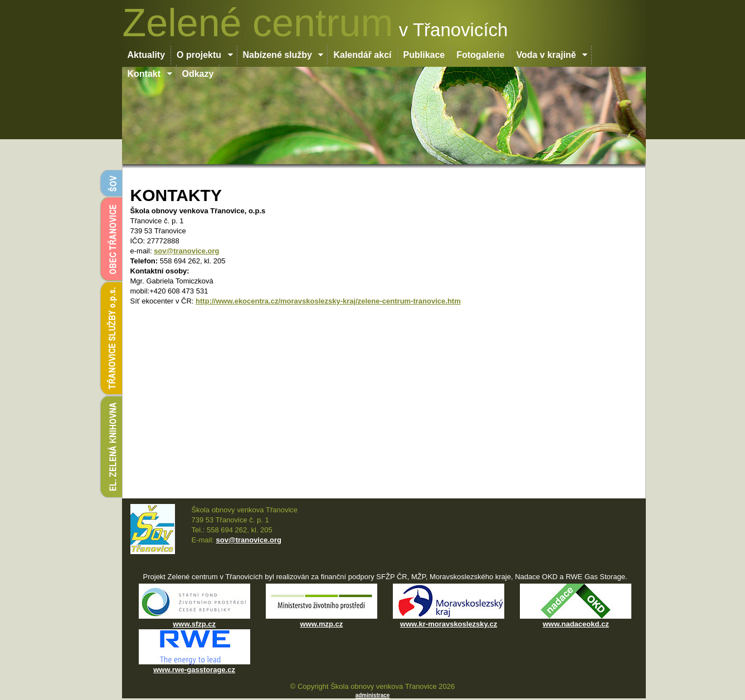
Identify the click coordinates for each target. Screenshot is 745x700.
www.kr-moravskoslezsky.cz (449, 624)
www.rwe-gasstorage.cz (194, 670)
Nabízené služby (284, 55)
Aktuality (147, 55)
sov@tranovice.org (186, 251)
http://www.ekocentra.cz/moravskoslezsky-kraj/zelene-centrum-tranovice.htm (328, 301)
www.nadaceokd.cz (576, 624)
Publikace (424, 55)
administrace (373, 695)
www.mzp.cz (321, 624)
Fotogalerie (480, 55)
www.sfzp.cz (194, 624)
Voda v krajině (552, 55)
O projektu (205, 55)
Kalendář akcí (362, 55)
